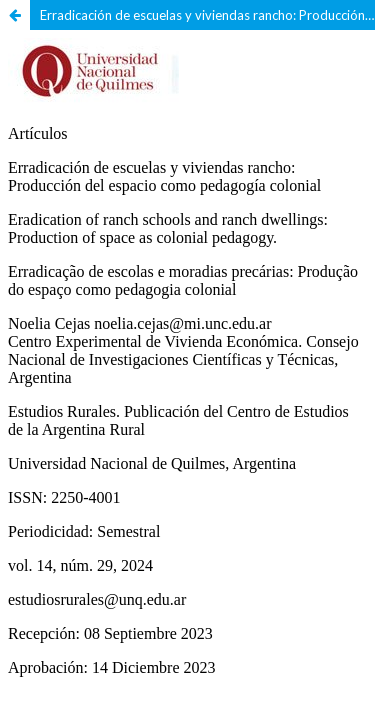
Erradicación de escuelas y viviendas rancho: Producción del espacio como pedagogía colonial (207, 15)
